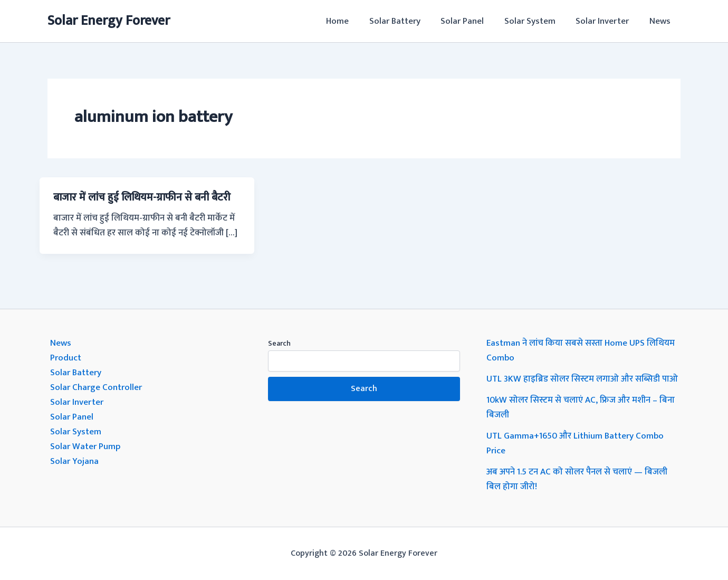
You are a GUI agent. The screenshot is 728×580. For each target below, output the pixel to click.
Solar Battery (405, 21)
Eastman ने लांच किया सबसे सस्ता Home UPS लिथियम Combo (581, 350)
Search (279, 343)
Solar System (536, 21)
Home (351, 21)
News (661, 21)
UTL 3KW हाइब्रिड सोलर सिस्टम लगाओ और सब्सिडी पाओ (582, 379)
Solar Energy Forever (109, 21)
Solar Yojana (74, 461)
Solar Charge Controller (96, 387)
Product (66, 358)
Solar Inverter (606, 21)
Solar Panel (471, 21)
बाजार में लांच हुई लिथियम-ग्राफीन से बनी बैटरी (142, 197)
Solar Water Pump (85, 446)
